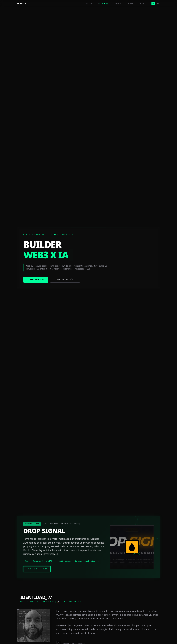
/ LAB (140, 4)
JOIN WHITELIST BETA (37, 569)
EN (158, 4)
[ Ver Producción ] (65, 280)
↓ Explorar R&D (36, 280)
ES (153, 3)
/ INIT (90, 4)
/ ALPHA (103, 4)
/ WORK (129, 4)
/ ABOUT (116, 4)
